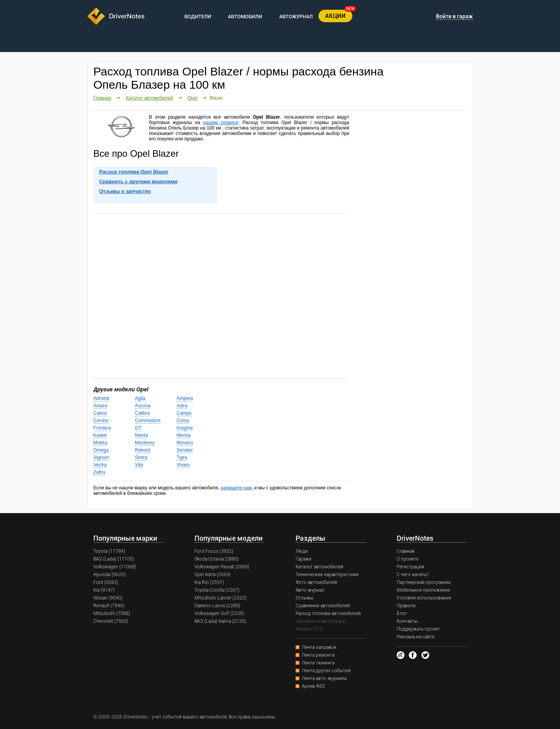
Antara (100, 406)
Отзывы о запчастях (125, 191)
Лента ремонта (318, 655)
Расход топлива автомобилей (328, 613)
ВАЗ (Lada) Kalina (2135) (220, 621)
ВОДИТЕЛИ (198, 17)
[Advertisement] (221, 295)
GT (138, 428)
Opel (192, 98)
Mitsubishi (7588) (112, 613)
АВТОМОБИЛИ (245, 17)
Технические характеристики (327, 575)
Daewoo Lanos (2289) (217, 606)
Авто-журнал (310, 590)
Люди (302, 551)
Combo (101, 421)
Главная (102, 98)
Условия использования (424, 598)
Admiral (101, 398)
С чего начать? (413, 575)
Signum (101, 457)
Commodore (148, 421)
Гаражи (304, 559)
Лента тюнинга (318, 663)
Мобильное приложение (423, 590)
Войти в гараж (454, 16)
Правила (406, 606)
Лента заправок (319, 647)
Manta (141, 435)
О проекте (408, 559)
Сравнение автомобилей (323, 606)
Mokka (100, 443)
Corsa (183, 421)
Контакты (407, 621)
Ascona (143, 406)
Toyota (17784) (109, 551)
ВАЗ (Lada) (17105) (114, 559)
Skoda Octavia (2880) (217, 559)
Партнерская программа (423, 582)
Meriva (184, 435)
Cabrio (100, 413)
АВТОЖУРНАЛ (296, 17)
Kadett (100, 435)
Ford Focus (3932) (214, 551)
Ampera (185, 398)
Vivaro (183, 465)
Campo (184, 413)
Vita (139, 465)
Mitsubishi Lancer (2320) (220, 598)
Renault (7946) (109, 606)
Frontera (102, 428)
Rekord (143, 450)
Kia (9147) (104, 590)
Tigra (182, 457)
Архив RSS (313, 686)
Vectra (100, 465)
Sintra (141, 457)
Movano (185, 443)
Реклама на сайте (416, 637)
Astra (182, 406)
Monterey (145, 443)
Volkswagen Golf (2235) (219, 613)
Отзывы (304, 598)
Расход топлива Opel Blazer (134, 172)
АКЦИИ (335, 16)
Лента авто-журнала (324, 678)
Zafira (99, 472)
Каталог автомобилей (150, 98)
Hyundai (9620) (109, 575)
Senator (185, 450)
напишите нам (236, 488)
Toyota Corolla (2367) (217, 590)
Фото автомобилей (316, 582)
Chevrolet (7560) (111, 621)
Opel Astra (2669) (213, 575)
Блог (402, 613)
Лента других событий (326, 671)
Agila (140, 398)
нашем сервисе (220, 123)
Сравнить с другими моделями (138, 181)
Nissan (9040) (108, 598)
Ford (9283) (106, 582)
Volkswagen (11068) (115, 567)
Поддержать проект (418, 629)
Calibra (142, 413)
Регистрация (410, 567)
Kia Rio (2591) (209, 582)
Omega (101, 450)
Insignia (185, 428)
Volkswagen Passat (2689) (222, 567)
